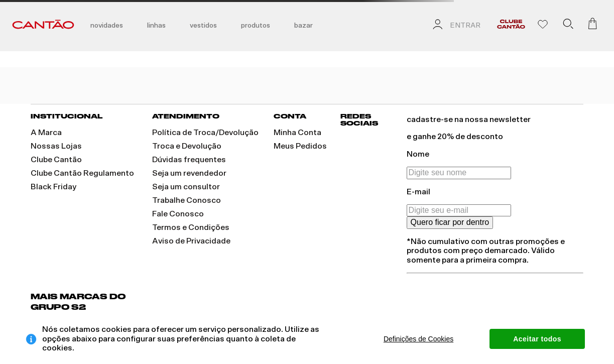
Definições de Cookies (418, 339)
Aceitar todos (537, 339)
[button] (568, 26)
